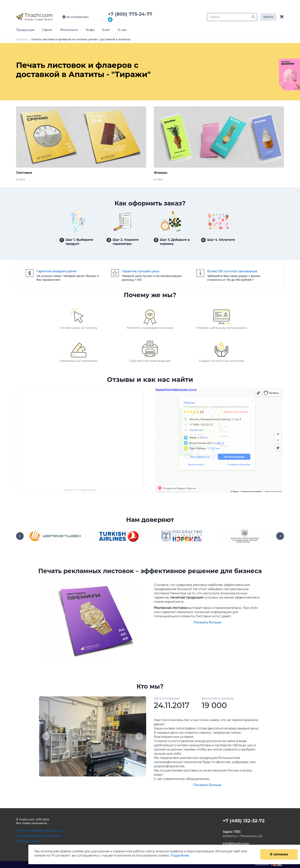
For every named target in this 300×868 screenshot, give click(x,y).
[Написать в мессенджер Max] (110, 20)
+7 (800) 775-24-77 (131, 14)
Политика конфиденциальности (39, 831)
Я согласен (279, 854)
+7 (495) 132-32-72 (244, 821)
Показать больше (207, 622)
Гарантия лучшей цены (141, 271)
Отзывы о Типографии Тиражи (80, 490)
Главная (22, 39)
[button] (47, 737)
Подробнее (180, 855)
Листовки (24, 173)
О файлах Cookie (28, 841)
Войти (268, 17)
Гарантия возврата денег (57, 271)
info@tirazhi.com (236, 844)
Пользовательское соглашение (39, 836)
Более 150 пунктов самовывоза (232, 271)
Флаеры (161, 173)
